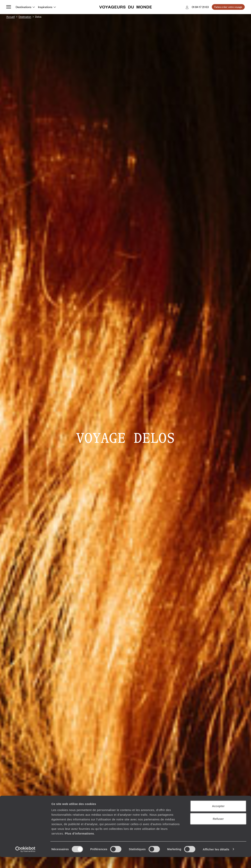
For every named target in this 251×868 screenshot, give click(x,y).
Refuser (218, 830)
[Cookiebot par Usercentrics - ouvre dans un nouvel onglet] (25, 860)
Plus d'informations (79, 844)
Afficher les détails (216, 860)
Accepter (218, 817)
